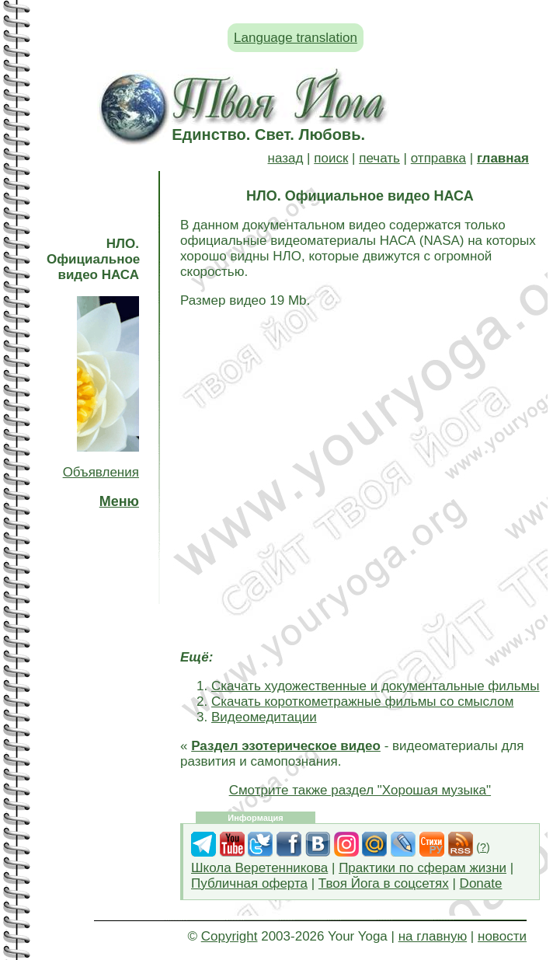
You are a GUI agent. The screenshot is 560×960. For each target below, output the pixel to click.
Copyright (230, 936)
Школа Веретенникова (259, 868)
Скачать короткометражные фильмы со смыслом (362, 702)
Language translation (296, 38)
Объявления (101, 472)
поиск (331, 158)
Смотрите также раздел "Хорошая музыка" (360, 790)
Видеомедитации (264, 717)
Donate (481, 883)
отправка (438, 158)
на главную (433, 936)
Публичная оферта (249, 883)
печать (379, 158)
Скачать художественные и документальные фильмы (376, 686)
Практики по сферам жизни (423, 868)
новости (502, 936)
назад (286, 158)
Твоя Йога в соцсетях (384, 883)
